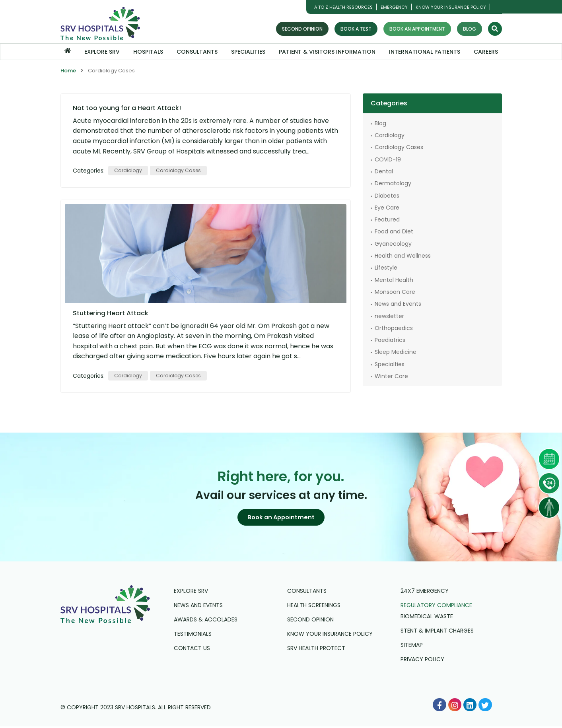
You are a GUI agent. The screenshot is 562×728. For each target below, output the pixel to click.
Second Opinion (302, 29)
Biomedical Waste (427, 618)
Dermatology (393, 183)
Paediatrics (390, 340)
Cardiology (128, 170)
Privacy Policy (422, 661)
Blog (470, 29)
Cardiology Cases (178, 170)
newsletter (389, 316)
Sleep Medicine (396, 352)
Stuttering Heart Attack (111, 313)
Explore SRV (102, 52)
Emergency (394, 7)
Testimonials (193, 635)
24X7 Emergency (425, 592)
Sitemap (412, 646)
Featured (387, 219)
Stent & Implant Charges (437, 632)
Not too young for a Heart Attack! (127, 108)
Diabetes (387, 195)
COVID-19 (388, 159)
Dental (384, 171)
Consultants (197, 52)
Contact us (192, 650)
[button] (281, 518)
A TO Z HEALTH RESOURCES (343, 7)
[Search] (495, 29)
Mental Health (394, 280)
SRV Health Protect (316, 650)
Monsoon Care (395, 291)
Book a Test (356, 29)
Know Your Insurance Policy (451, 7)
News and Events (398, 303)
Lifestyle (386, 268)
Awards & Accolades (206, 621)
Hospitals (148, 52)
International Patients (425, 52)
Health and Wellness (403, 255)
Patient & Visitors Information (327, 52)
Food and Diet (394, 231)
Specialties (390, 364)
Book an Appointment (417, 29)
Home (68, 71)
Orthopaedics (394, 328)
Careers (486, 52)
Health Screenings (314, 607)
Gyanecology (393, 243)
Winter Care (391, 376)
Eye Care (387, 207)
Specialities (248, 52)
